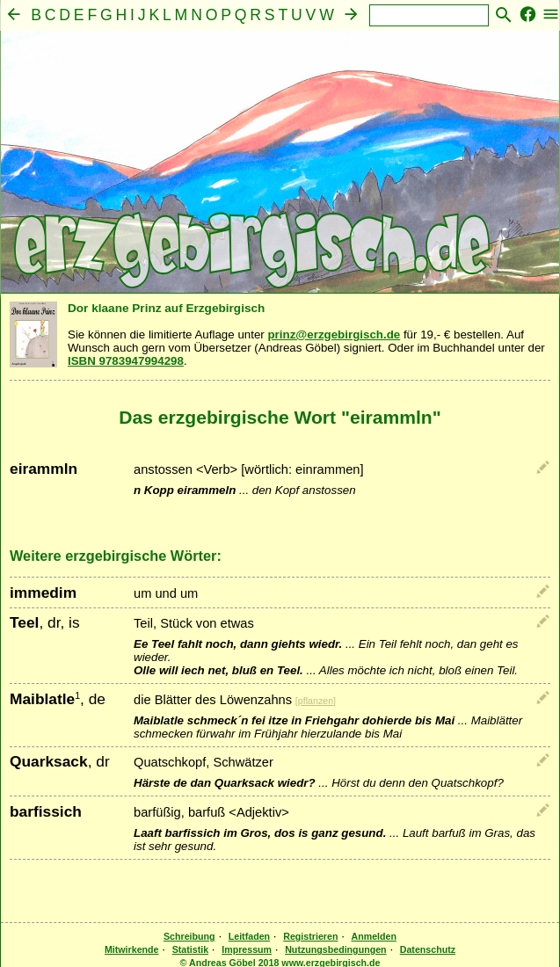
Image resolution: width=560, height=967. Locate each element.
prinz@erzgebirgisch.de (334, 334)
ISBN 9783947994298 (126, 361)
